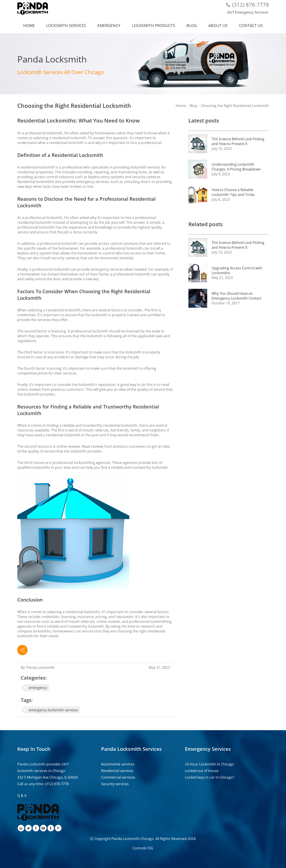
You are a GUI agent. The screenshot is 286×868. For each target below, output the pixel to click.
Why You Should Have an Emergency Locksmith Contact (237, 296)
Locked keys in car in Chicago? (210, 777)
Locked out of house (202, 771)
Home (29, 25)
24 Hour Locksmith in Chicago (209, 764)
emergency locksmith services (53, 710)
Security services (115, 784)
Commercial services (118, 777)
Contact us (251, 25)
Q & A (22, 795)
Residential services (117, 771)
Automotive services (118, 764)
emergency (38, 688)
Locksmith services (66, 25)
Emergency (109, 25)
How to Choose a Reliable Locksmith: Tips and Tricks (233, 192)
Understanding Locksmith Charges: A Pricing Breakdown (236, 167)
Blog (192, 25)
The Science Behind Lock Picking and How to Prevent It (238, 141)
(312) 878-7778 (251, 4)
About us (218, 25)
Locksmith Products (154, 25)
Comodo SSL (143, 848)
